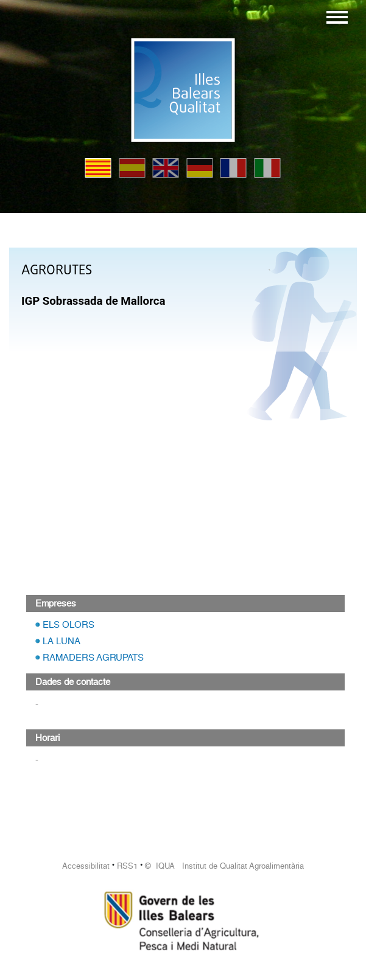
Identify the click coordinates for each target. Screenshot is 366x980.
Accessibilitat (86, 866)
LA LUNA (62, 641)
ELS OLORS (69, 625)
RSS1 (127, 866)
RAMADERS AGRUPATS (93, 658)
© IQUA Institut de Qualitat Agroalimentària (224, 866)
